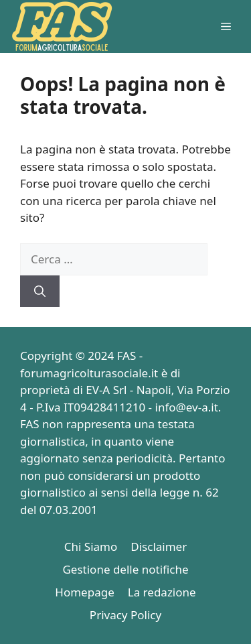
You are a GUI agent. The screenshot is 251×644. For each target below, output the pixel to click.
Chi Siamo (91, 546)
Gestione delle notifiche (125, 569)
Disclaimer (159, 546)
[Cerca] (40, 292)
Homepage (84, 592)
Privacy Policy (125, 615)
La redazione (162, 592)
